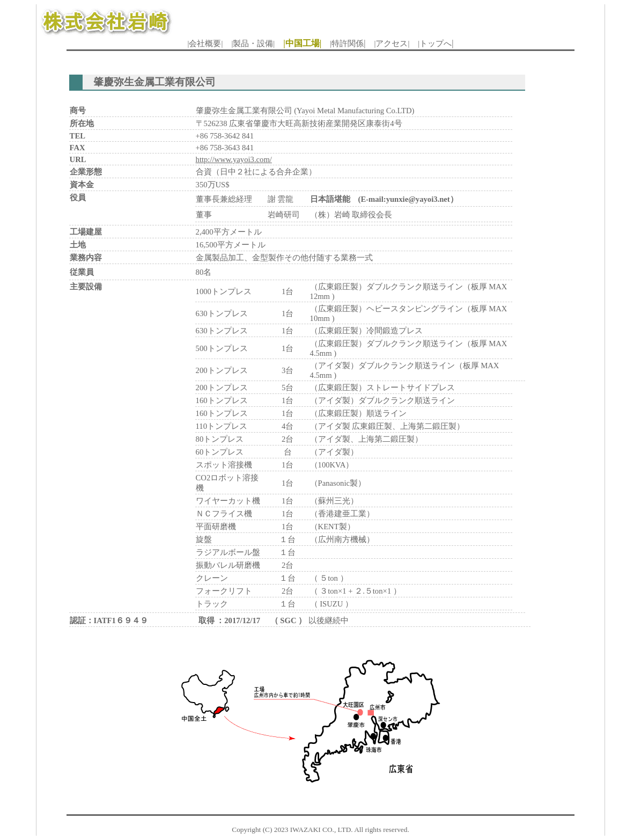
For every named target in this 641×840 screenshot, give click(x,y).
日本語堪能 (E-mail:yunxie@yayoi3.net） (384, 199)
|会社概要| (205, 43)
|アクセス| (392, 43)
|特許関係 (347, 43)
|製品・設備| (253, 43)
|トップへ (435, 43)
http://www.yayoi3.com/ (234, 159)
